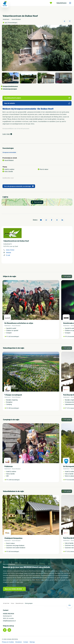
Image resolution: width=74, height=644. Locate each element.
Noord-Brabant (16, 326)
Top (69, 605)
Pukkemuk (9, 466)
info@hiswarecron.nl (9, 621)
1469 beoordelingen (14, 480)
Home (12, 603)
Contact (26, 642)
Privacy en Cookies (8, 642)
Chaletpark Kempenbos (13, 538)
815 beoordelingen (14, 337)
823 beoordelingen (14, 552)
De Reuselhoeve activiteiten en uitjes (19, 323)
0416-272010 (10, 250)
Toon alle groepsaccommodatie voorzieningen (19, 186)
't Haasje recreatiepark (13, 395)
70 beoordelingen (12, 23)
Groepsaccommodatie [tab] (9, 152)
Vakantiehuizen (64, 3)
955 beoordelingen (14, 408)
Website (9, 253)
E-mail (8, 255)
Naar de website (37, 103)
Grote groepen (29, 603)
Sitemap (32, 642)
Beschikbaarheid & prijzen (37, 98)
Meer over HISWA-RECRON (15, 589)
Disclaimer (19, 642)
